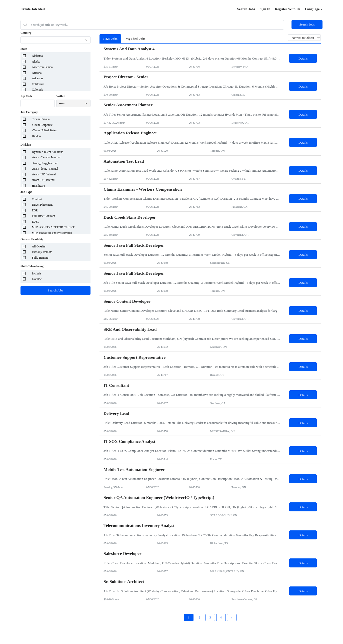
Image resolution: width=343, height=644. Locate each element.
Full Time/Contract (43, 216)
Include (36, 273)
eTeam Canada (41, 119)
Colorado (38, 90)
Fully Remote (40, 258)
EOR (35, 210)
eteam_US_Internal (44, 180)
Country (26, 33)
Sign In (265, 9)
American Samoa (42, 67)
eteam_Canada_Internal (46, 157)
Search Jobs (246, 9)
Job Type (26, 192)
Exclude (37, 279)
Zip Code (26, 96)
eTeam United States (44, 130)
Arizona (37, 73)
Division (26, 145)
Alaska (36, 62)
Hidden (36, 136)
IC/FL (36, 222)
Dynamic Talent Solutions (48, 152)
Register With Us (287, 9)
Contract (37, 199)
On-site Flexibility (32, 239)
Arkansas (38, 78)
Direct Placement (42, 205)
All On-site (39, 246)
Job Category (29, 112)
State (24, 49)
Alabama (37, 56)
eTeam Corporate (42, 125)
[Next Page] (232, 617)
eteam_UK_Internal (44, 174)
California (38, 84)
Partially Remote (42, 252)
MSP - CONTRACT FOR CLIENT (53, 227)
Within (61, 96)
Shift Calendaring (32, 266)
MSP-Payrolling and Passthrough (52, 233)
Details (303, 58)
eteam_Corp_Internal (45, 163)
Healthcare (38, 186)
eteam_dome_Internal (45, 169)
